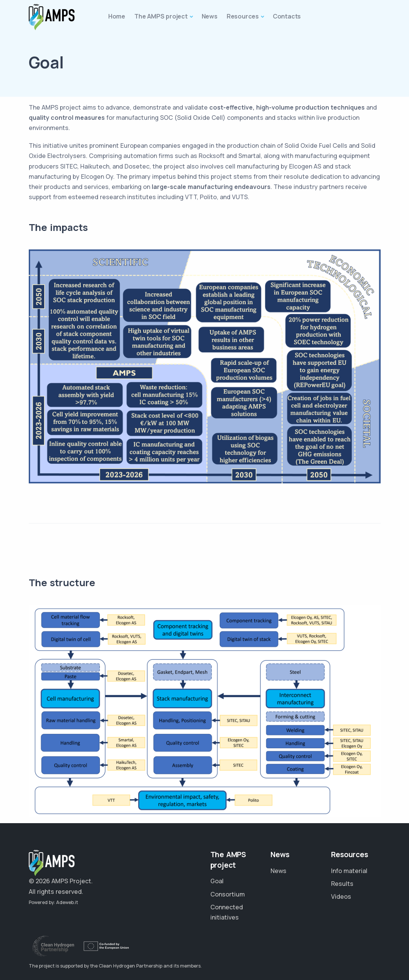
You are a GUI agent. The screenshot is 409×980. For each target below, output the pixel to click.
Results (342, 884)
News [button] (210, 16)
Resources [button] (243, 16)
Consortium (228, 894)
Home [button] (117, 16)
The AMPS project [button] (161, 16)
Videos (341, 896)
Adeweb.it (67, 902)
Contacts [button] (287, 16)
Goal (217, 881)
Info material (349, 871)
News (278, 871)
